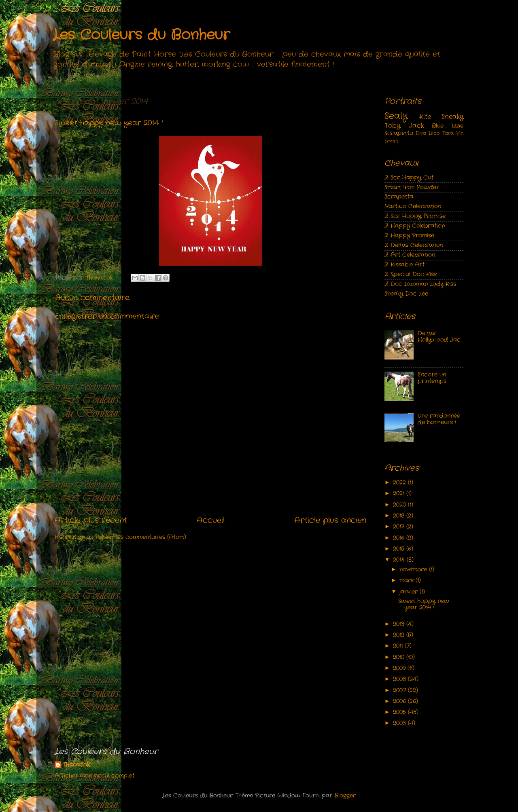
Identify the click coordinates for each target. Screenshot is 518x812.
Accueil (211, 521)
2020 (400, 505)
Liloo (434, 133)
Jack (416, 126)
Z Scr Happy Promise (415, 216)
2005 (400, 712)
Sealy (396, 116)
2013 (400, 624)
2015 (400, 549)
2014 (400, 560)
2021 (400, 494)
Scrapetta (399, 133)
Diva (421, 133)
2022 (400, 483)
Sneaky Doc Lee (406, 294)
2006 (400, 701)
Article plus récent (91, 521)
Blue (438, 126)
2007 (400, 690)
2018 (400, 516)
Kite (425, 117)
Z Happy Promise (409, 236)
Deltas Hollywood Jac (439, 337)
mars (408, 580)
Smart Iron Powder (412, 187)
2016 (400, 538)
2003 (400, 723)
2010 (400, 657)
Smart (391, 141)
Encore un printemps (432, 378)
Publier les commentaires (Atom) (141, 537)
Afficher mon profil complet (94, 776)
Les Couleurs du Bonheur (141, 35)
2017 (400, 527)
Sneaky (452, 117)
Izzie (457, 126)
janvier (410, 592)
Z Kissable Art (404, 265)
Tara (448, 133)
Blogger (345, 796)
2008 (400, 679)
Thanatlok (76, 765)
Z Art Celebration (410, 255)
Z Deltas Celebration (414, 245)
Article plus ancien (330, 521)
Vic (460, 133)
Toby (392, 126)
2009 (400, 668)
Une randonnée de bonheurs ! (439, 419)
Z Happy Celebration (415, 226)
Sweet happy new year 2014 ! (424, 604)
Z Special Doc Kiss (411, 274)
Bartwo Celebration (413, 206)
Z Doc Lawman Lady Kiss (420, 284)
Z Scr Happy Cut (409, 178)
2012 (400, 635)
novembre (414, 570)
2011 (399, 646)
